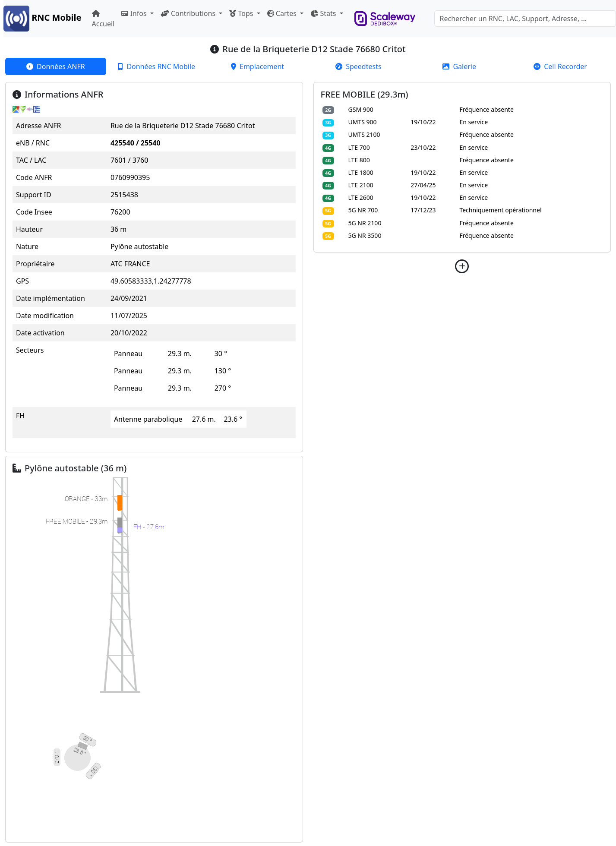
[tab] (56, 66)
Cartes (283, 13)
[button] (462, 266)
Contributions (189, 13)
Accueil (103, 19)
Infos (135, 13)
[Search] (525, 19)
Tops (242, 13)
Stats (324, 13)
